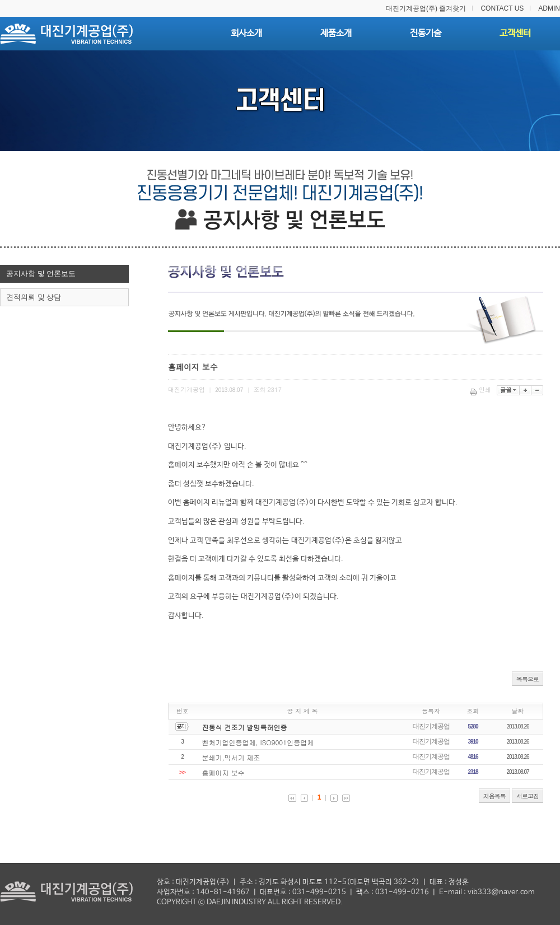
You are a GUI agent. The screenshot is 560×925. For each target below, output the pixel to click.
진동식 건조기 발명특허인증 (245, 727)
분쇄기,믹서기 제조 (231, 757)
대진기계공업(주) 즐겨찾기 (426, 8)
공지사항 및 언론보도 (41, 274)
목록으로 (528, 679)
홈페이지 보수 (223, 772)
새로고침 (528, 796)
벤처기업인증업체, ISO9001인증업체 (258, 742)
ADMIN (549, 8)
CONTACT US (502, 8)
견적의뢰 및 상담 (34, 297)
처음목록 (494, 796)
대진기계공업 (431, 726)
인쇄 (481, 389)
